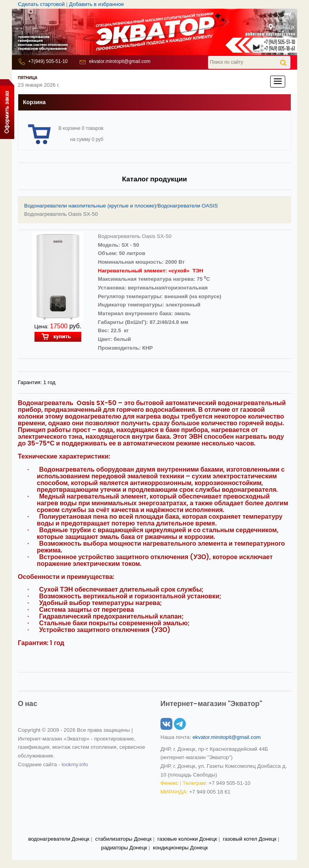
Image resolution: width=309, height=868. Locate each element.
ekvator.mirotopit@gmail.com (120, 61)
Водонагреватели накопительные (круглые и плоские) (90, 206)
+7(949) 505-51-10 (48, 61)
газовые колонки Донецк (187, 839)
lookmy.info (75, 764)
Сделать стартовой (41, 4)
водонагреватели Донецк (59, 839)
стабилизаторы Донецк (123, 839)
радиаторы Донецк (124, 848)
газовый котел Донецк (249, 839)
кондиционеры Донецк (180, 848)
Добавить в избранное (96, 4)
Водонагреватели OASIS (188, 206)
